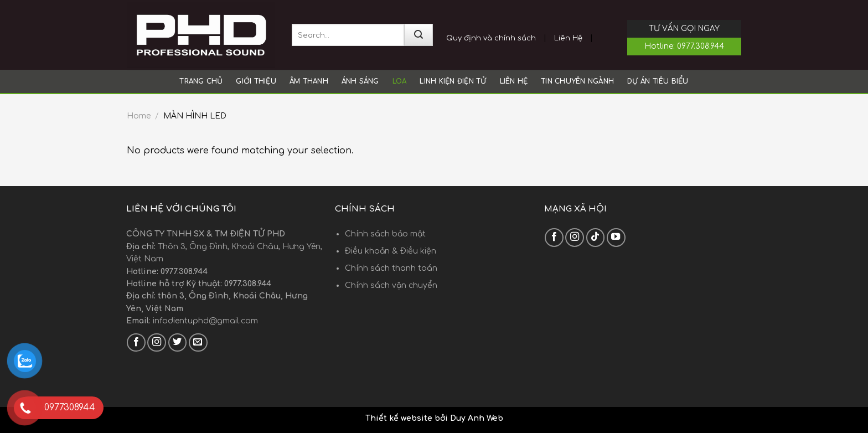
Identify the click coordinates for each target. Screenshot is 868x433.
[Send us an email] (198, 343)
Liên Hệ (568, 38)
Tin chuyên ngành (577, 81)
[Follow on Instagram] (157, 343)
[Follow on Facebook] (136, 343)
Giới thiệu (256, 81)
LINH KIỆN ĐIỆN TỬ (453, 81)
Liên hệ (514, 81)
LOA (400, 81)
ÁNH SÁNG (360, 81)
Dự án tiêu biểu (658, 81)
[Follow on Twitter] (178, 343)
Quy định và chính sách (491, 38)
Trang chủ (201, 81)
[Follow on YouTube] (616, 238)
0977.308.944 (701, 46)
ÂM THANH (309, 81)
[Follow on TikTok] (596, 238)
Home (139, 116)
